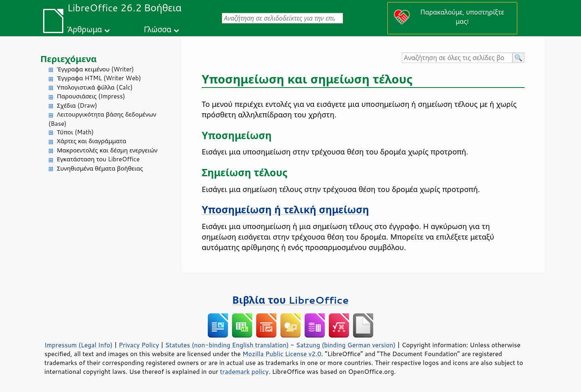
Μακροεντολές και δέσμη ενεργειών (107, 150)
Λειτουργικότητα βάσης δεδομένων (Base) (102, 119)
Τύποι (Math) (75, 132)
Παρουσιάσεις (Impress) (91, 96)
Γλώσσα (157, 29)
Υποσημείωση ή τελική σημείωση (285, 210)
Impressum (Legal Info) (78, 345)
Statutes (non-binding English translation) (227, 345)
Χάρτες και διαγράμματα (92, 141)
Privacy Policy (139, 345)
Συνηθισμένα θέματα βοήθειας (100, 168)
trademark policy (244, 371)
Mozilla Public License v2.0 (282, 354)
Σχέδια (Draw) (77, 105)
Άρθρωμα (85, 29)
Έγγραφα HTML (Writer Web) (99, 78)
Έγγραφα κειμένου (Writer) (95, 69)
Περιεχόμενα (69, 59)
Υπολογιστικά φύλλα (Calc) (95, 87)
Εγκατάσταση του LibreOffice (98, 159)
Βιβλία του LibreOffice (291, 300)
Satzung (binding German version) (346, 345)
